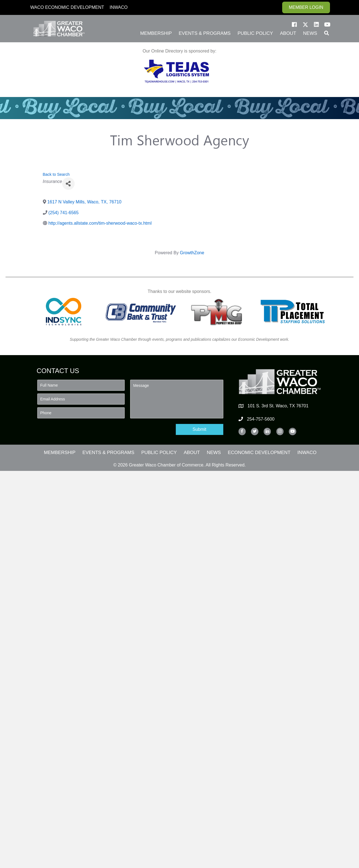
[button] (294, 25)
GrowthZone (192, 253)
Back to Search (56, 174)
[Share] (68, 184)
